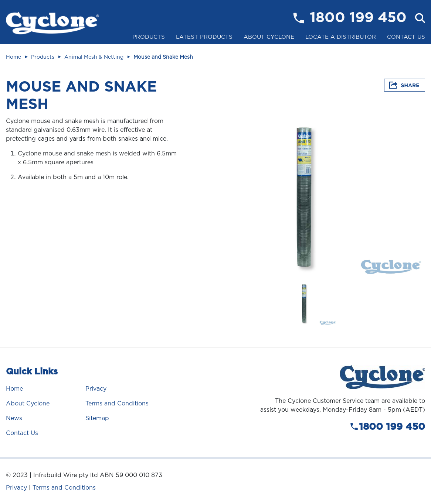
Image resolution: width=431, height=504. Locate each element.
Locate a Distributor (341, 37)
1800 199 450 (358, 18)
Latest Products (204, 37)
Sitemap (97, 418)
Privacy (96, 389)
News (14, 418)
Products (149, 37)
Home (13, 57)
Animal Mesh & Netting (94, 57)
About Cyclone (269, 37)
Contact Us (406, 37)
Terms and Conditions (117, 403)
